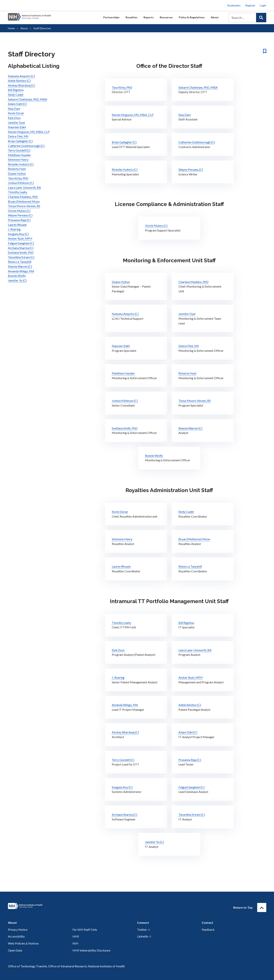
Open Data (15, 950)
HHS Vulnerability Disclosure (91, 950)
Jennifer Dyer (17, 122)
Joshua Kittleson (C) (21, 183)
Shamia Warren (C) (20, 266)
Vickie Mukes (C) (19, 211)
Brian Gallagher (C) (20, 141)
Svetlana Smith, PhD (21, 252)
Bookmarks (234, 5)
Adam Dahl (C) (17, 104)
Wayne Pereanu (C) (20, 215)
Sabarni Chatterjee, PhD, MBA (28, 99)
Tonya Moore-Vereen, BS (24, 206)
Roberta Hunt (17, 169)
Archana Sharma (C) (21, 248)
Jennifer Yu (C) (17, 280)
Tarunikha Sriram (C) (21, 257)
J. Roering (14, 229)
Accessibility (16, 936)
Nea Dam (14, 108)
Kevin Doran (16, 113)
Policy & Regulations (192, 17)
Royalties (132, 17)
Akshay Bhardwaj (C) (22, 85)
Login (263, 5)
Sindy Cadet (16, 95)
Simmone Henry (18, 159)
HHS (76, 936)
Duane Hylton (17, 173)
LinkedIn (144, 936)
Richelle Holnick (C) (21, 164)
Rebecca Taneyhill (20, 262)
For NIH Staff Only (85, 929)
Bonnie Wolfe (17, 276)
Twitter (144, 929)
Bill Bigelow (16, 90)
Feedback (208, 929)
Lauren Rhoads (17, 225)
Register (250, 5)
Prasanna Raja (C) (19, 220)
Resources (166, 17)
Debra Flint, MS (18, 136)
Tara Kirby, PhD (18, 178)
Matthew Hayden (19, 155)
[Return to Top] (262, 907)
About (215, 17)
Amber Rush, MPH (20, 238)
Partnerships (111, 17)
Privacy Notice (18, 929)
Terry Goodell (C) (19, 150)
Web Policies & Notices (23, 943)
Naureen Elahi (17, 127)
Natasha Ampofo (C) (21, 76)
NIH (75, 943)
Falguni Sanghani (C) (21, 243)
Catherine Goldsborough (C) (26, 146)
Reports (149, 17)
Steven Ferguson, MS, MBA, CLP (29, 132)
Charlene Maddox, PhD (23, 197)
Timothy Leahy (18, 192)
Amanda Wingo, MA (21, 271)
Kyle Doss (14, 118)
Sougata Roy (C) (18, 234)
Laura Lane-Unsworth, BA (24, 187)
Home (11, 28)
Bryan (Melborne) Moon (24, 201)
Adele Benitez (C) (19, 81)
